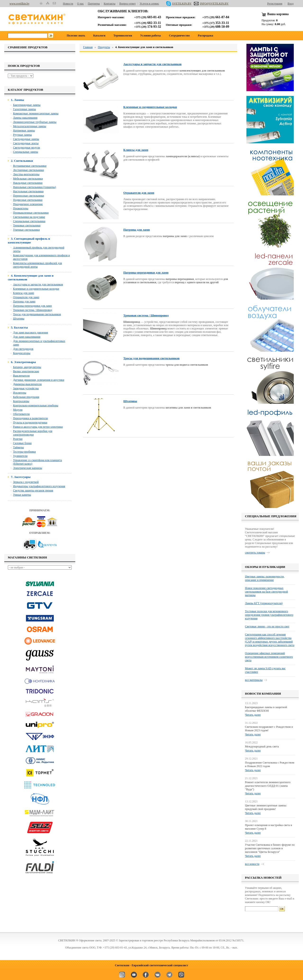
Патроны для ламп (24, 301)
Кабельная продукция (26, 397)
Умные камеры (22, 495)
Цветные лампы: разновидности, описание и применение (265, 578)
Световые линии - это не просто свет (267, 626)
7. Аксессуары (21, 477)
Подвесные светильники (28, 200)
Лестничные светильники (28, 170)
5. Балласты (19, 327)
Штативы (19, 319)
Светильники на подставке (29, 217)
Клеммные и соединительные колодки (36, 289)
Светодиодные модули (27, 148)
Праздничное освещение (28, 204)
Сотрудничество (179, 36)
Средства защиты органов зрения (33, 490)
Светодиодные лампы (26, 139)
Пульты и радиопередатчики (30, 423)
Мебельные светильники (28, 179)
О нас (81, 4)
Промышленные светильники (31, 213)
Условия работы (151, 36)
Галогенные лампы (25, 109)
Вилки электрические (26, 371)
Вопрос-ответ (127, 4)
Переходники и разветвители (30, 418)
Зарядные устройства (26, 388)
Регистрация (275, 4)
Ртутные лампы (22, 135)
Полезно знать (76, 36)
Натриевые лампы (24, 130)
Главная (88, 47)
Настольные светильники (28, 191)
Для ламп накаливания (27, 337)
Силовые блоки (22, 443)
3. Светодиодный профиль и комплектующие (29, 241)
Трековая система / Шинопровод (33, 310)
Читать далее (253, 715)
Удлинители (20, 456)
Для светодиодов (23, 349)
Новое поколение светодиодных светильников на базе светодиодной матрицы (266, 592)
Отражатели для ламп (26, 297)
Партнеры (94, 4)
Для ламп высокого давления (31, 333)
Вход (291, 4)
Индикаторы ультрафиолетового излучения (39, 486)
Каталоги (99, 36)
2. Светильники (22, 161)
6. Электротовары (23, 362)
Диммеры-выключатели (27, 384)
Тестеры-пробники (24, 452)
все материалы (254, 680)
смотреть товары (255, 553)
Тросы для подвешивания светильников (37, 314)
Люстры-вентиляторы (26, 174)
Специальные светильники (29, 221)
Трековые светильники (27, 225)
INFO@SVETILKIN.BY (211, 4)
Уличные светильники (26, 230)
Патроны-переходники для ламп (32, 306)
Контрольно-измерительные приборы (36, 405)
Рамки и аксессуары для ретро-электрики (38, 427)
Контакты (110, 4)
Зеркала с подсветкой (26, 482)
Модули (18, 410)
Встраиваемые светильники (30, 166)
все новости (252, 864)
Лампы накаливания (25, 118)
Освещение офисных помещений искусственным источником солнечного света (269, 657)
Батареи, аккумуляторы (27, 367)
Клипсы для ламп (24, 293)
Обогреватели (21, 414)
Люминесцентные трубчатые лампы (35, 122)
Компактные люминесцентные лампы (36, 113)
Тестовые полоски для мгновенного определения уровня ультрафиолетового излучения (269, 615)
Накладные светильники (28, 183)
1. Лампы (18, 100)
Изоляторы (20, 393)
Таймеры (18, 447)
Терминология (123, 36)
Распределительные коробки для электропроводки (33, 433)
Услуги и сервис (149, 4)
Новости (68, 4)
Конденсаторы (22, 353)
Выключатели (21, 376)
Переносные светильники (29, 196)
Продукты (104, 47)
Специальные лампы (26, 152)
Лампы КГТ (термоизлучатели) (264, 603)
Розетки (18, 439)
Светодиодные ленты (26, 143)
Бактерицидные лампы (27, 105)
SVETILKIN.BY (179, 4)
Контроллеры (21, 401)
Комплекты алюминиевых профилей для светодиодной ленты (38, 265)
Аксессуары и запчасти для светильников (38, 284)
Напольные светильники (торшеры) (35, 187)
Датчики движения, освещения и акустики (39, 380)
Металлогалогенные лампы (30, 126)
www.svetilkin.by (20, 4)
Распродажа (206, 36)
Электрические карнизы (28, 468)
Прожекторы (21, 208)
